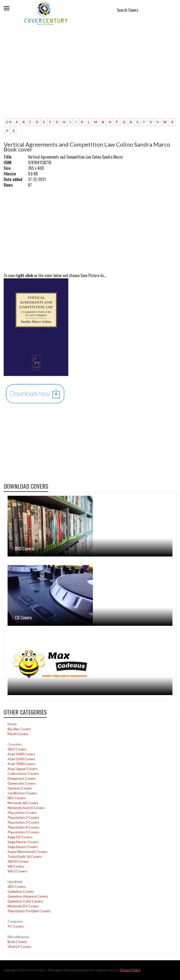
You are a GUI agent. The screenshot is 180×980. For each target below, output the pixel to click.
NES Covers (17, 798)
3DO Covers (17, 749)
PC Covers (16, 926)
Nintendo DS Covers (23, 906)
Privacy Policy (130, 970)
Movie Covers (18, 734)
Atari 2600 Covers (21, 754)
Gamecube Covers (22, 783)
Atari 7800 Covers (21, 764)
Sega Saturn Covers (23, 847)
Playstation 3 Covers (23, 822)
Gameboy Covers (21, 891)
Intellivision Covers (22, 793)
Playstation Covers (22, 813)
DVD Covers (24, 548)
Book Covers (17, 942)
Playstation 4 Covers (23, 827)
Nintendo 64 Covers (23, 803)
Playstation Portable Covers (29, 911)
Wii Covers (16, 866)
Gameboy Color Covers (25, 901)
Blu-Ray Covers (19, 729)
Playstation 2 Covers (23, 817)
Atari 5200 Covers (21, 759)
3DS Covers (17, 886)
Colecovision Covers (23, 773)
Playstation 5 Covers (23, 832)
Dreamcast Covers (22, 778)
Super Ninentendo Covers (27, 852)
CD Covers (23, 617)
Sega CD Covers (20, 837)
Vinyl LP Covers (20, 946)
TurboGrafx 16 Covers (25, 856)
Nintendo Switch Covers (26, 808)
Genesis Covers (20, 788)
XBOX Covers (18, 861)
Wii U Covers (17, 871)
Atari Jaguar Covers (23, 769)
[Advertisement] (90, 78)
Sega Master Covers (23, 842)
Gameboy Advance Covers (28, 896)
